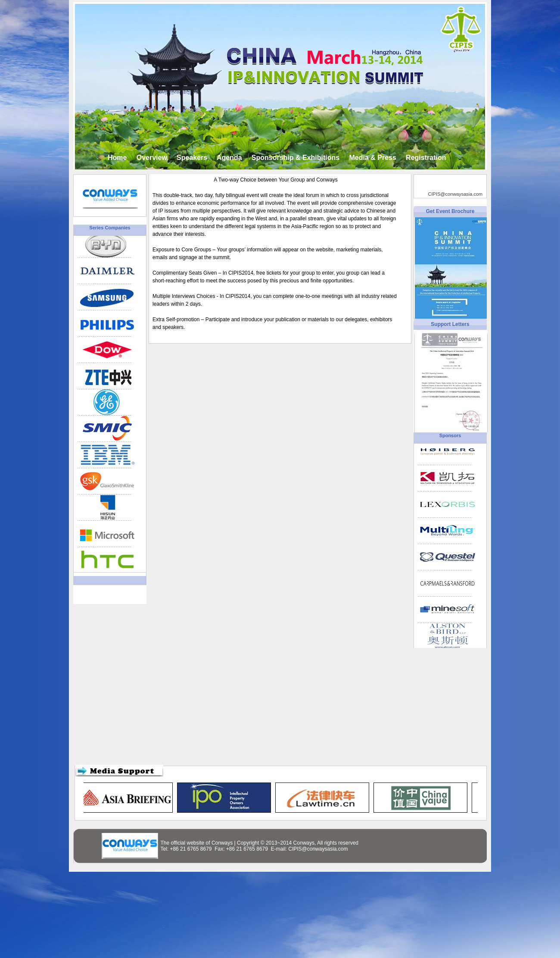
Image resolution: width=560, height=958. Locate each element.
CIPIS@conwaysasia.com (456, 194)
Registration (426, 158)
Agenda (229, 158)
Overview (152, 158)
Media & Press (372, 158)
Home (117, 158)
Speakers (192, 158)
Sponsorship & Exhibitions (296, 158)
